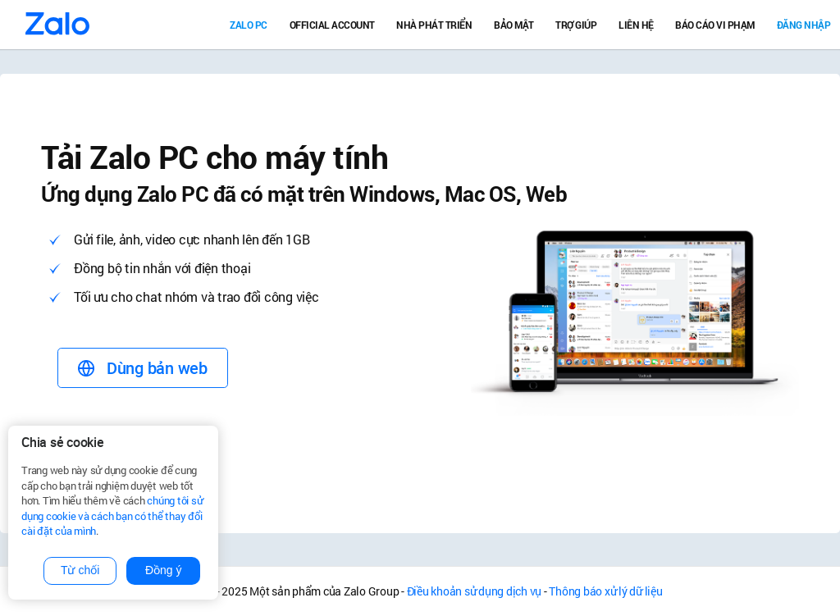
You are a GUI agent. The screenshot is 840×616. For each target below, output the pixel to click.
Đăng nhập (804, 25)
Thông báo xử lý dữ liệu (605, 591)
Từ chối (80, 570)
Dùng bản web (143, 368)
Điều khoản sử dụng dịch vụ (475, 591)
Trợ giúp (576, 25)
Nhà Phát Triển (434, 25)
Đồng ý (164, 570)
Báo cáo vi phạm (715, 25)
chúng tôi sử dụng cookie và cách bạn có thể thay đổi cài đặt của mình (112, 516)
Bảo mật (514, 25)
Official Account (332, 25)
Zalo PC (249, 25)
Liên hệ (636, 25)
